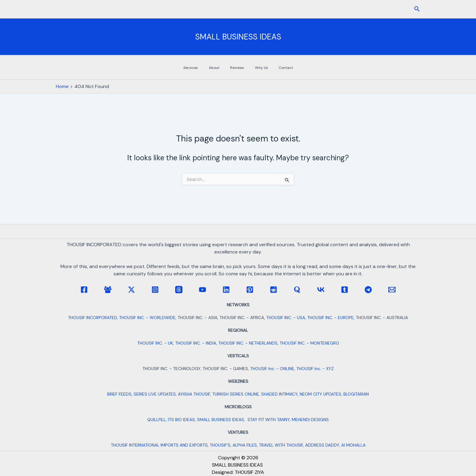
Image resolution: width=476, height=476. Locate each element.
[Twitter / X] (131, 290)
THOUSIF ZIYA (249, 472)
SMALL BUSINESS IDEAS (238, 37)
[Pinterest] (250, 290)
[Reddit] (274, 290)
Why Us (256, 68)
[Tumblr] (345, 290)
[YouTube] (202, 290)
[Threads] (179, 290)
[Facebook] (84, 290)
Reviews (239, 68)
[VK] (321, 290)
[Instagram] (155, 290)
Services (206, 68)
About (222, 68)
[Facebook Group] (108, 290)
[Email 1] (392, 290)
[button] (417, 9)
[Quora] (297, 290)
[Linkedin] (226, 290)
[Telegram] (368, 290)
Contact (274, 68)
